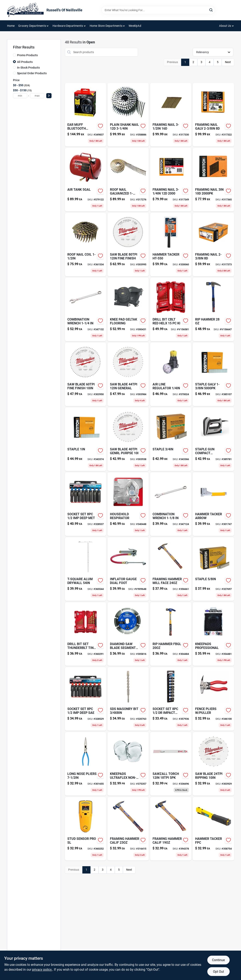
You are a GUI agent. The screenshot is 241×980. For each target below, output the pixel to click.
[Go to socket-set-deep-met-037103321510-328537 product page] (86, 504)
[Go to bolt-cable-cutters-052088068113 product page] (86, 764)
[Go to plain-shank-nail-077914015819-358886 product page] (128, 115)
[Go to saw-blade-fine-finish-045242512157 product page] (128, 245)
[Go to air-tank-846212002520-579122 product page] (86, 180)
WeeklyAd (135, 26)
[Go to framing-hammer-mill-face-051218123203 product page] (171, 569)
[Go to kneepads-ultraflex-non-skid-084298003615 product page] (128, 764)
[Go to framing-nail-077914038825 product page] (213, 180)
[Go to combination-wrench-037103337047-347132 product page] (86, 309)
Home (11, 26)
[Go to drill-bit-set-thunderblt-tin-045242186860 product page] (86, 634)
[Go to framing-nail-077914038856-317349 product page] (171, 180)
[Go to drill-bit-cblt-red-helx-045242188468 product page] (171, 309)
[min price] (20, 96)
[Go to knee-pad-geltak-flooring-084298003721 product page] (128, 309)
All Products (25, 62)
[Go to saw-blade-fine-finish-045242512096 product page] (86, 374)
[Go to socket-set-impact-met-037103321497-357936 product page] (171, 699)
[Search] (211, 10)
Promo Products (27, 55)
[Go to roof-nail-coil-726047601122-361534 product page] (86, 245)
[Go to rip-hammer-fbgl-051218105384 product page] (171, 634)
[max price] (37, 96)
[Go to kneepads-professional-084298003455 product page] (213, 634)
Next (228, 62)
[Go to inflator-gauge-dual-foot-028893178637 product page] (128, 569)
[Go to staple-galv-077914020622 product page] (213, 374)
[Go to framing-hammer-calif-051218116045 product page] (171, 829)
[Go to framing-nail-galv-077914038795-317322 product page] (213, 115)
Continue (218, 960)
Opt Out (218, 972)
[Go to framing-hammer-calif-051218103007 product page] (128, 829)
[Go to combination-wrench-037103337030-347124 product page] (171, 504)
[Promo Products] (14, 55)
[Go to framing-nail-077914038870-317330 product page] (171, 115)
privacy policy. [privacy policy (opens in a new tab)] (42, 970)
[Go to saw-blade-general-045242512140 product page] (128, 374)
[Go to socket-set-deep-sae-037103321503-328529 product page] (86, 699)
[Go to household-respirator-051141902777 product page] (128, 504)
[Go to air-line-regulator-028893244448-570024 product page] (171, 374)
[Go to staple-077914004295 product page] (213, 569)
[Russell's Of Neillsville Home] (25, 10)
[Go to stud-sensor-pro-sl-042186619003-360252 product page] (86, 829)
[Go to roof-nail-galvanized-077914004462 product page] (128, 180)
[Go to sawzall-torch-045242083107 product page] (171, 764)
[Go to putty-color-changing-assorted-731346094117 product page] (86, 569)
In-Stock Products (28, 68)
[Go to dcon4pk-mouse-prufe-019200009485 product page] (213, 504)
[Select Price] (49, 96)
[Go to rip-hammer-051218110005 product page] (213, 309)
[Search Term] (158, 10)
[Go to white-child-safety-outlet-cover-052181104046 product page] (86, 115)
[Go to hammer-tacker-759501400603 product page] (171, 245)
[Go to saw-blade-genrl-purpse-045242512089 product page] (128, 439)
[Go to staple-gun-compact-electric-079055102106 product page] (213, 439)
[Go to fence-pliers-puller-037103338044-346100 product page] (213, 699)
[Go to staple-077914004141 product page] (86, 439)
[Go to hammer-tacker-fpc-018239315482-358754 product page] (213, 829)
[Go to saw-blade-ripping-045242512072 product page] (213, 764)
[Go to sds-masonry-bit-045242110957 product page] (128, 699)
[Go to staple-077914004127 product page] (171, 439)
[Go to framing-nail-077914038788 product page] (213, 245)
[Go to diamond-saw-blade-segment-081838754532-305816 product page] (128, 634)
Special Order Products (32, 73)
